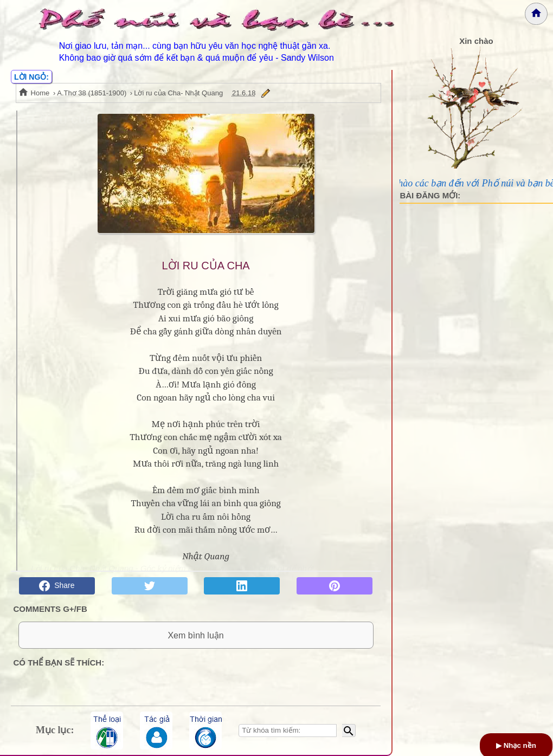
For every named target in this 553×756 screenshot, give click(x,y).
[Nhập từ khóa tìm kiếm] (288, 731)
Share (57, 586)
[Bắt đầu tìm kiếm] (349, 731)
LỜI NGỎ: (31, 77)
